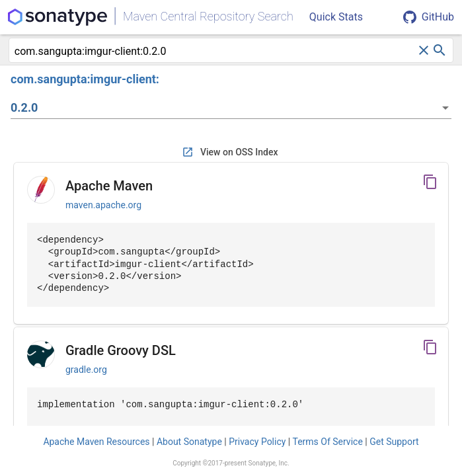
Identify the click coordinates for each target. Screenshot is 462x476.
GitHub (429, 17)
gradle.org (86, 370)
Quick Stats (336, 17)
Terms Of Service (327, 442)
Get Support (394, 442)
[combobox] (215, 52)
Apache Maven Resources (96, 442)
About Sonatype (189, 442)
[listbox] (231, 108)
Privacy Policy (257, 442)
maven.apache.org (103, 205)
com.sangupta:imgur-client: (85, 79)
